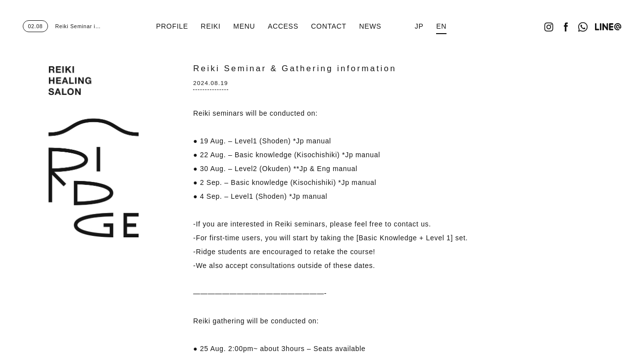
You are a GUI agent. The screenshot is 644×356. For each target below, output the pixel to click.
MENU (244, 26)
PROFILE (172, 26)
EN (441, 26)
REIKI (211, 26)
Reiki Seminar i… (62, 26)
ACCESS (283, 26)
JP (419, 26)
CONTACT (329, 26)
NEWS (370, 26)
